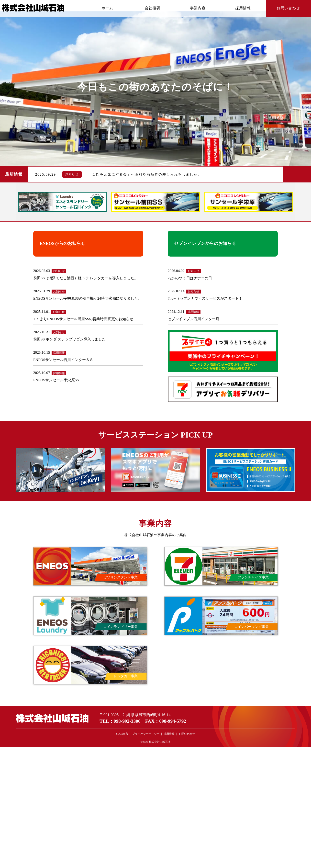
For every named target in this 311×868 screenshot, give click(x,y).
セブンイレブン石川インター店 (194, 319)
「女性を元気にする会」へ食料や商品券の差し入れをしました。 (145, 174)
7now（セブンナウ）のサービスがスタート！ (205, 298)
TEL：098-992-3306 (120, 721)
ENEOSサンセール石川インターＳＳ (63, 360)
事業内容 (198, 8)
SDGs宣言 (122, 734)
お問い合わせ (288, 8)
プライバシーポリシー (146, 734)
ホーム (107, 8)
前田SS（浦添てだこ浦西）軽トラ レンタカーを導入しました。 (86, 278)
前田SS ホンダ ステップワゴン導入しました (69, 339)
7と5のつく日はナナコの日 (190, 278)
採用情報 (243, 8)
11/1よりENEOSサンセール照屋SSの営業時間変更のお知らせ (83, 319)
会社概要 (153, 8)
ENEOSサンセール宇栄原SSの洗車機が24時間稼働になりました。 (87, 298)
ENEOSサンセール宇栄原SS (56, 380)
